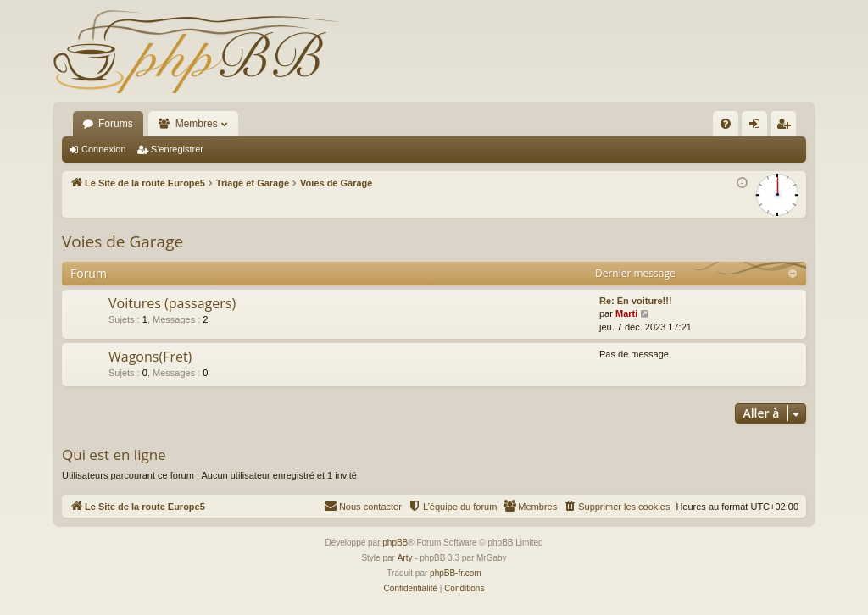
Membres (197, 124)
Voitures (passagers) (172, 303)
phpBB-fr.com (456, 573)
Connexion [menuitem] (758, 127)
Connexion (104, 149)
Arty (405, 558)
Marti (626, 313)
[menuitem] (726, 124)
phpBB (395, 543)
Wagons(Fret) (150, 357)
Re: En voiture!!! (636, 301)
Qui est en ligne (114, 454)
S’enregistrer (177, 149)
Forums (116, 124)
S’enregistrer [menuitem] (787, 127)
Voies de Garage (122, 241)
